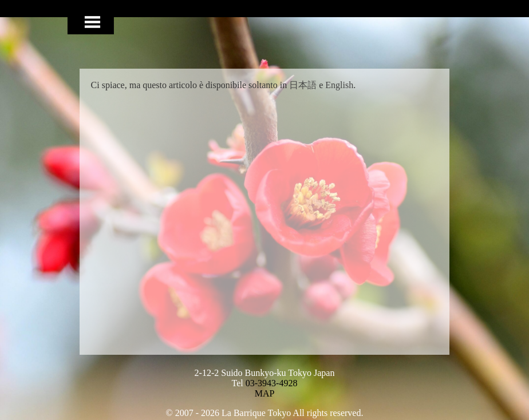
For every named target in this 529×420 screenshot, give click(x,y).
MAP (265, 393)
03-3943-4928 (272, 383)
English (339, 85)
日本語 (303, 85)
